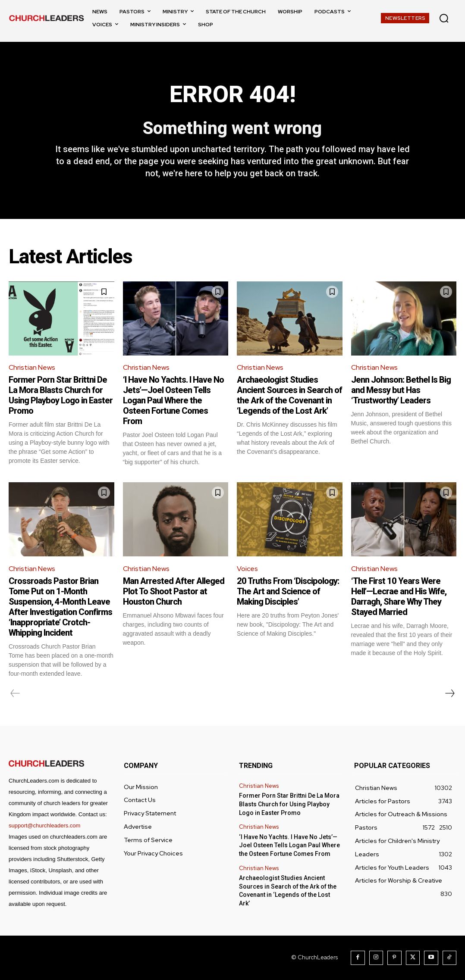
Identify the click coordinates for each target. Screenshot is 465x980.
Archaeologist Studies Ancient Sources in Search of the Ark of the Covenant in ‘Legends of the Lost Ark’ (289, 396)
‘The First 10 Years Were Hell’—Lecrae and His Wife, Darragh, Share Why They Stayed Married (399, 596)
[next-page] (449, 693)
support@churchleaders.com (44, 826)
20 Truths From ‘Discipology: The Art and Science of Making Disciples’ (288, 591)
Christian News (32, 367)
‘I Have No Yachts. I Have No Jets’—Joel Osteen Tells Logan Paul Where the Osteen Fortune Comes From (173, 401)
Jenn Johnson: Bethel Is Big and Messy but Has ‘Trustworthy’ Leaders (401, 390)
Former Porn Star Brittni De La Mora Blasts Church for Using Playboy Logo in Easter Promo (61, 396)
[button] (444, 18)
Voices (247, 569)
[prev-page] (15, 693)
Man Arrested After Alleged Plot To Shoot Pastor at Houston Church (174, 591)
